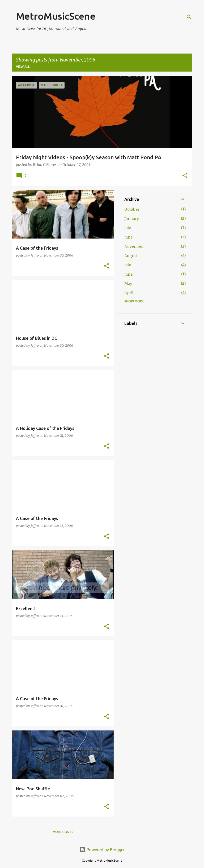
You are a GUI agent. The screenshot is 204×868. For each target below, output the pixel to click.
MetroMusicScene (56, 16)
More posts (63, 832)
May (128, 284)
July (128, 228)
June (128, 237)
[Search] (189, 17)
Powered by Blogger (102, 850)
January (132, 219)
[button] (185, 176)
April (129, 293)
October (132, 209)
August (131, 256)
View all (23, 67)
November (134, 246)
